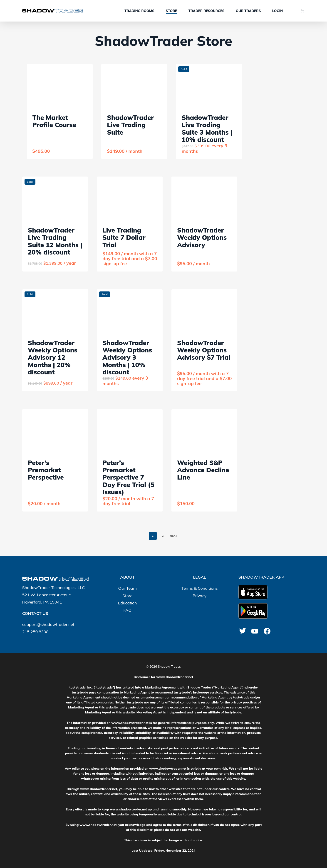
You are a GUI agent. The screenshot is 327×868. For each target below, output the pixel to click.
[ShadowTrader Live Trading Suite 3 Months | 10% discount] (209, 87)
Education (128, 603)
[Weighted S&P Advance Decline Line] (204, 432)
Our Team (128, 588)
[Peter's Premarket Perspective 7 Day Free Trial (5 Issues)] (130, 432)
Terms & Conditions (200, 588)
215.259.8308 (35, 632)
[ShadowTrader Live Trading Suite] (134, 87)
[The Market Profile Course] (60, 87)
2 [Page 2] (163, 536)
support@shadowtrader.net (48, 624)
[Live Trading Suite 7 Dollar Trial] (130, 199)
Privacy (199, 596)
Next (173, 536)
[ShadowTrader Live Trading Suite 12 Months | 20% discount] (55, 199)
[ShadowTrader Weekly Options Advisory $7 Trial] (204, 312)
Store (127, 596)
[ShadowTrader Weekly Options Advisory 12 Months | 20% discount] (55, 312)
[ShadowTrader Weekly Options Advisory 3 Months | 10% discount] (130, 312)
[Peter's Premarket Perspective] (55, 432)
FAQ (127, 610)
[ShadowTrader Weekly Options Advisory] (204, 199)
